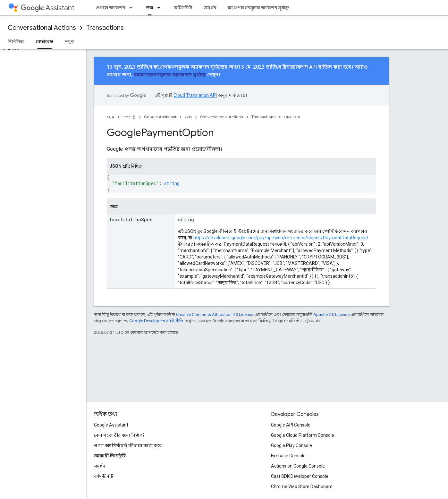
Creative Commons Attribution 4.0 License (215, 314)
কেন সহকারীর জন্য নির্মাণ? (119, 435)
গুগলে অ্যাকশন (110, 8)
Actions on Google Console (298, 466)
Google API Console (291, 425)
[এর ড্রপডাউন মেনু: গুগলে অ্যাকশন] (133, 8)
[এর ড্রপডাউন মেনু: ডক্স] (161, 8)
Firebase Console (288, 456)
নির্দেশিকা (16, 41)
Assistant (47, 8)
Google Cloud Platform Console (303, 435)
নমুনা (70, 41)
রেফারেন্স (292, 117)
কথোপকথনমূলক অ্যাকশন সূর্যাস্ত (258, 8)
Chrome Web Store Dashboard (302, 486)
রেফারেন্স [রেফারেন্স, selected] (45, 41)
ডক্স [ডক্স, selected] (150, 8)
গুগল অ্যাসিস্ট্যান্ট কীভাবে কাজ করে (128, 445)
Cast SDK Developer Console (300, 476)
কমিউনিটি (183, 8)
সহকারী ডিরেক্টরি (110, 456)
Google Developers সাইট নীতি (156, 321)
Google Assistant (160, 117)
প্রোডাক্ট (129, 117)
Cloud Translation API (195, 95)
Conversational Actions (42, 28)
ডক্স (188, 117)
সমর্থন (210, 8)
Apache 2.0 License (331, 314)
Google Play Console (292, 445)
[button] (42, 49)
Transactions (105, 28)
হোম (110, 117)
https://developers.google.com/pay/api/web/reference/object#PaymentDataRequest (281, 238)
